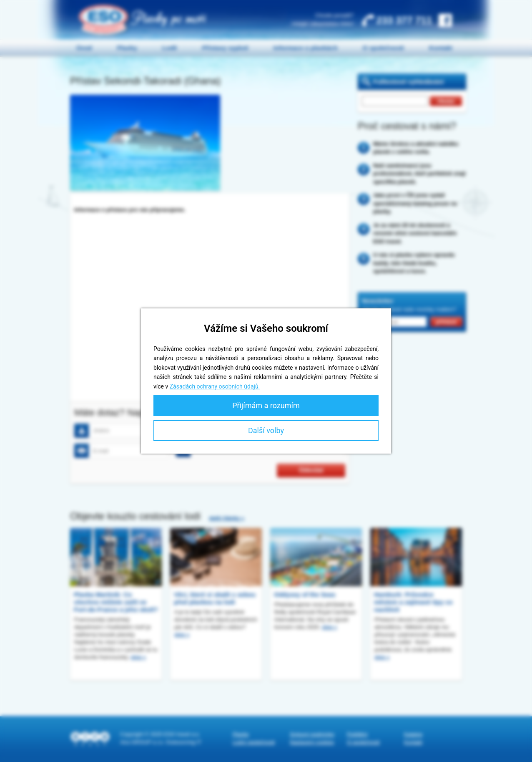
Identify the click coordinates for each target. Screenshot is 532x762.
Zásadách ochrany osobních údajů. (215, 386)
